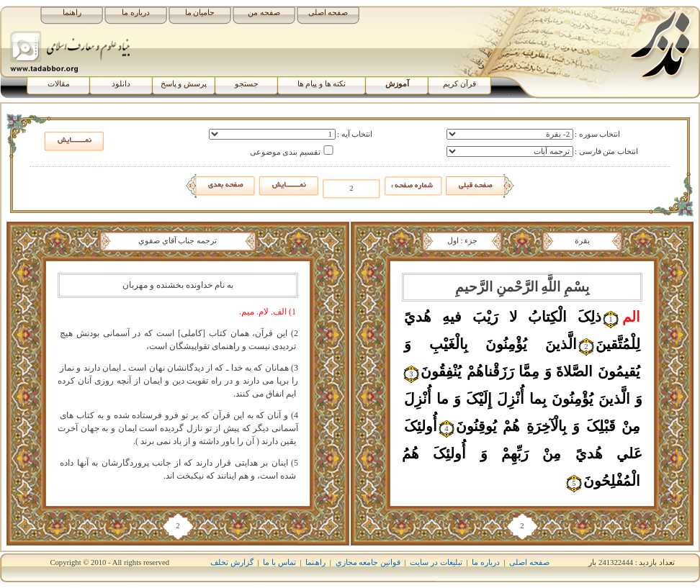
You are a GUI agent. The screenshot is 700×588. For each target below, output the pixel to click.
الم (631, 317)
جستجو (247, 84)
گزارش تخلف (232, 562)
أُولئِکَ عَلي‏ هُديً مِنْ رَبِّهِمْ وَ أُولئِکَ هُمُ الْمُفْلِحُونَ (522, 453)
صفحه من (264, 13)
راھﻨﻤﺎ (315, 562)
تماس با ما (279, 562)
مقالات (59, 84)
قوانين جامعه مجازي (368, 562)
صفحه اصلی (328, 13)
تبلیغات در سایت (436, 562)
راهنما (72, 13)
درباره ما (136, 13)
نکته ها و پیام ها (322, 84)
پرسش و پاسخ (184, 84)
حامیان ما (200, 13)
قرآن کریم (459, 84)
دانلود (121, 84)
